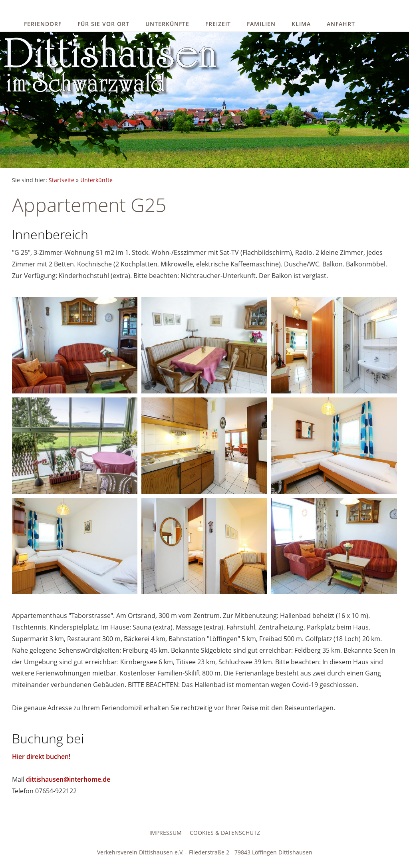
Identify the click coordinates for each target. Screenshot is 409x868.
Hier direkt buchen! (41, 757)
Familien (261, 24)
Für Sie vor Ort (103, 24)
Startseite (62, 180)
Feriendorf (43, 24)
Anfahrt (341, 24)
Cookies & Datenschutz (225, 833)
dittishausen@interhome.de (68, 779)
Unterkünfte (167, 24)
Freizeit (218, 24)
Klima (301, 24)
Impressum (166, 833)
